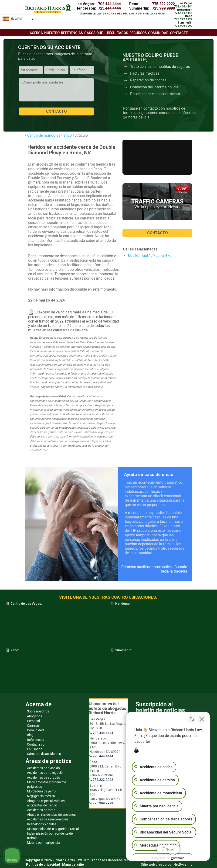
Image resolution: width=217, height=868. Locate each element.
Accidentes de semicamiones (48, 819)
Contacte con (179, 35)
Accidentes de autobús (43, 778)
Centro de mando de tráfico (49, 135)
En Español (35, 749)
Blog (30, 735)
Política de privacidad (43, 865)
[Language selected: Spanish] (18, 19)
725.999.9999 (163, 8)
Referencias (36, 740)
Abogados (34, 716)
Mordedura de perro (41, 791)
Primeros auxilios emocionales (146, 567)
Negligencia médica (41, 796)
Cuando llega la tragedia (174, 569)
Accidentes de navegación (46, 773)
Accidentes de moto (41, 810)
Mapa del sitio (73, 865)
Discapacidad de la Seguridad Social (53, 829)
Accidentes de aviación (43, 768)
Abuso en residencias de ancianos (51, 815)
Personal (33, 721)
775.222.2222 (163, 4)
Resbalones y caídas (42, 824)
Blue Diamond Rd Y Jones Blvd (150, 256)
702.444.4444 (109, 4)
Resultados (118, 33)
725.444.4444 (109, 8)
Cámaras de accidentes (44, 754)
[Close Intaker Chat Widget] (202, 719)
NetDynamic (183, 865)
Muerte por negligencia (43, 843)
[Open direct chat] (192, 719)
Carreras (33, 726)
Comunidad (35, 730)
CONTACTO (158, 233)
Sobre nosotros (38, 711)
